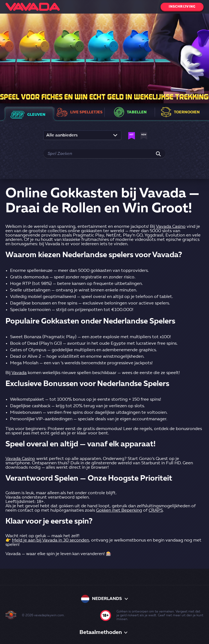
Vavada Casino (171, 227)
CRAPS (156, 511)
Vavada (19, 373)
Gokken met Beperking (119, 511)
